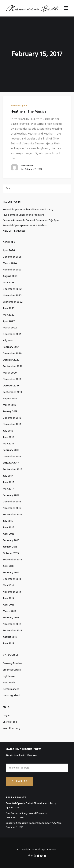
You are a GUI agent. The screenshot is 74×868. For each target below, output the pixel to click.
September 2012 (12, 631)
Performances (11, 689)
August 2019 (10, 399)
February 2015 (11, 573)
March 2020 (10, 373)
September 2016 (12, 515)
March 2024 (10, 263)
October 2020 (11, 360)
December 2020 (12, 354)
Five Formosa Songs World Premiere (24, 215)
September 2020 (13, 366)
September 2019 (12, 392)
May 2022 (9, 315)
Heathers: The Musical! (30, 112)
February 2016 (11, 540)
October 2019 (11, 386)
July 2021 (8, 341)
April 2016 (9, 534)
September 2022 (13, 302)
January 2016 (10, 547)
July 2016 (8, 521)
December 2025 (12, 257)
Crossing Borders (13, 663)
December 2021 (12, 334)
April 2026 (9, 250)
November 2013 (12, 592)
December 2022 (12, 289)
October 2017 (11, 463)
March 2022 (10, 328)
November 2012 (12, 624)
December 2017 (12, 457)
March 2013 (9, 611)
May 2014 (8, 586)
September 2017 (12, 470)
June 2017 (8, 482)
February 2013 (11, 618)
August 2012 (10, 637)
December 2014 (12, 579)
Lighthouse (9, 676)
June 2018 (8, 437)
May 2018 (8, 444)
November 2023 (12, 270)
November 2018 (12, 424)
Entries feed (10, 722)
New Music (9, 683)
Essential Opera (19, 106)
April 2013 (8, 605)
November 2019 (12, 379)
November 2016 (12, 508)
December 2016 (12, 502)
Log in (6, 716)
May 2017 (8, 489)
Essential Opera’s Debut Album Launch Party (28, 210)
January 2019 (10, 412)
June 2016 (8, 528)
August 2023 (10, 276)
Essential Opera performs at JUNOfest (25, 226)
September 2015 (12, 560)
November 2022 (12, 296)
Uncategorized (11, 696)
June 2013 (8, 598)
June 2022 (9, 308)
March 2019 (9, 405)
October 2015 (11, 553)
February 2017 (11, 495)
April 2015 (9, 566)
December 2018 (12, 418)
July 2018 (8, 431)
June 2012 (8, 644)
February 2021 (11, 347)
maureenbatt (28, 166)
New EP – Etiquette (14, 231)
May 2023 (9, 283)
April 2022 (9, 321)
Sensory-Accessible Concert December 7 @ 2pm (31, 220)
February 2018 (11, 450)
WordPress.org (11, 728)
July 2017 (8, 476)
